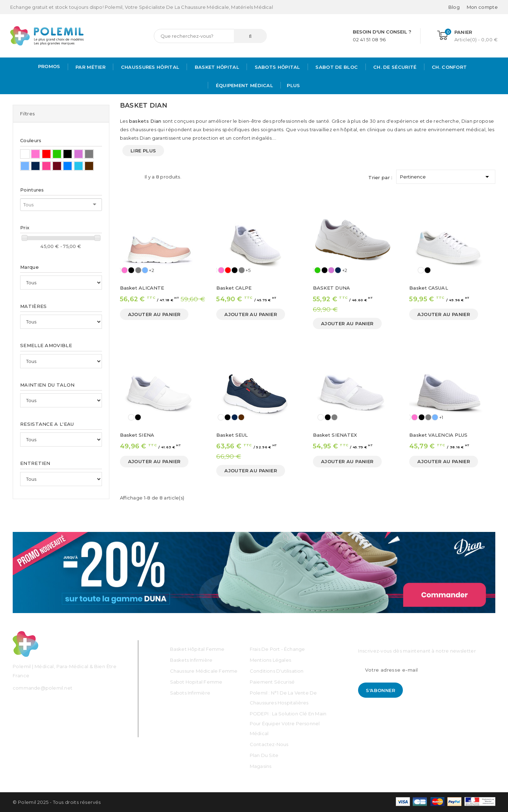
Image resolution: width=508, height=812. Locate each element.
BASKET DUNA (331, 288)
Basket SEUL (232, 435)
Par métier (90, 67)
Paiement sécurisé (272, 682)
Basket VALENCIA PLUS (438, 435)
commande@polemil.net (43, 688)
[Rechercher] (210, 36)
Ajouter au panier (154, 314)
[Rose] (125, 270)
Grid (123, 177)
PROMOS (49, 66)
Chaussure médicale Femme (204, 671)
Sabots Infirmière (190, 693)
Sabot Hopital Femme (196, 682)
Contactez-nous (269, 744)
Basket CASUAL (428, 288)
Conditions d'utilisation (277, 671)
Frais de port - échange (277, 649)
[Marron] (241, 417)
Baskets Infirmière (191, 660)
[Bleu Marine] (338, 270)
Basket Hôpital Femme (197, 649)
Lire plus (143, 151)
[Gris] (138, 270)
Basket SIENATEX (335, 435)
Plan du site (264, 755)
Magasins (261, 766)
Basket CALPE (234, 288)
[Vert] (317, 270)
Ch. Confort (449, 67)
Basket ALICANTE (142, 288)
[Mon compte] (482, 7)
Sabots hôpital (277, 67)
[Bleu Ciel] (145, 270)
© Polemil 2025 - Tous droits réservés (57, 802)
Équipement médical (244, 85)
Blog (454, 7)
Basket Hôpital (216, 67)
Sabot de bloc (336, 67)
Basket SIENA (137, 435)
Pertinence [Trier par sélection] (446, 175)
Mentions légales (270, 660)
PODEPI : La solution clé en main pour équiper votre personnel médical (288, 723)
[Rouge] (228, 270)
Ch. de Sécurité (394, 67)
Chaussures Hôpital (149, 67)
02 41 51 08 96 (369, 40)
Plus (293, 85)
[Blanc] (421, 270)
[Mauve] (331, 270)
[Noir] (131, 270)
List (136, 177)
